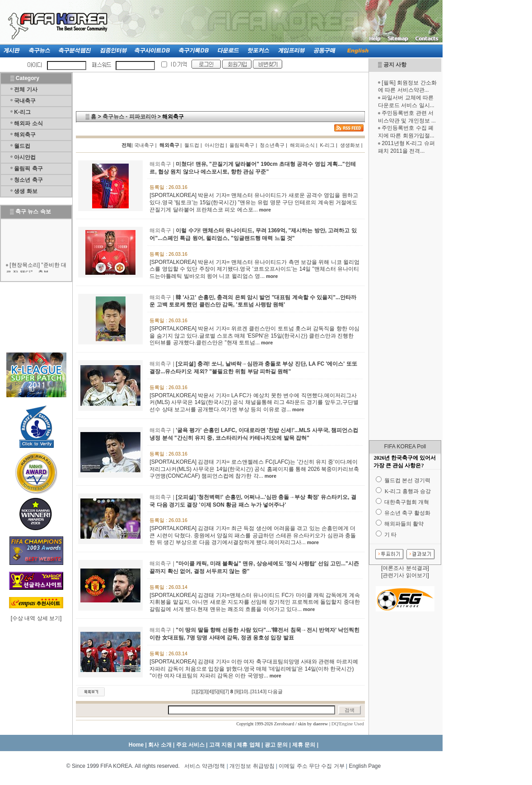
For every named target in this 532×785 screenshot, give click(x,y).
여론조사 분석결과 (405, 568)
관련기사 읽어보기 (405, 575)
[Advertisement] (405, 297)
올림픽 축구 (28, 169)
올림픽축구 (242, 145)
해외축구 (25, 135)
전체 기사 (26, 89)
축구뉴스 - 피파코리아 (129, 117)
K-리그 (22, 112)
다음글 (275, 691)
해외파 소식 (28, 123)
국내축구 (25, 101)
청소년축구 (272, 145)
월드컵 (22, 146)
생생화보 (350, 145)
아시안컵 (25, 157)
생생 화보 (26, 191)
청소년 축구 (28, 180)
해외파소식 (302, 145)
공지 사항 (395, 65)
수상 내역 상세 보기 (36, 618)
